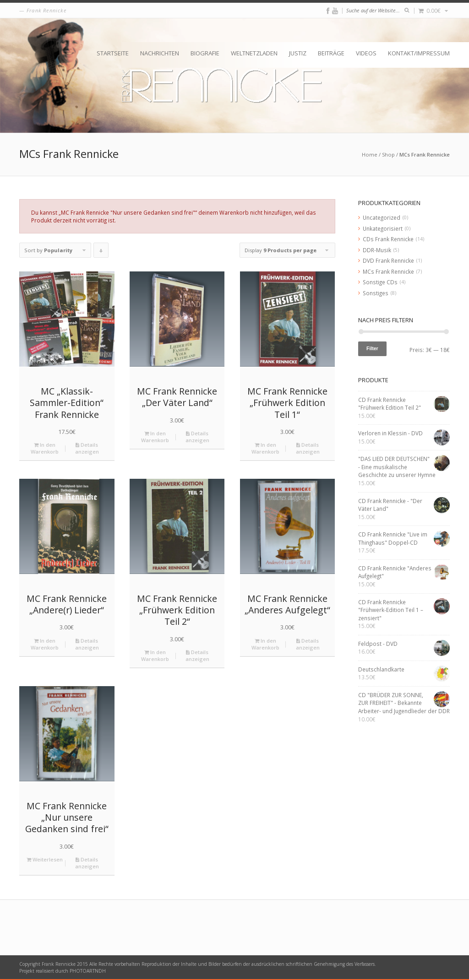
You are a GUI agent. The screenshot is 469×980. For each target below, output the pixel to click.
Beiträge (331, 53)
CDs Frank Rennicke (388, 239)
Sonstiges (376, 293)
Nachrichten (160, 53)
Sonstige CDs (380, 282)
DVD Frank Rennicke (388, 260)
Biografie (205, 53)
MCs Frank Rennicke (388, 271)
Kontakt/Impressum (419, 53)
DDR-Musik (377, 250)
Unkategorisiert (383, 228)
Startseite (113, 53)
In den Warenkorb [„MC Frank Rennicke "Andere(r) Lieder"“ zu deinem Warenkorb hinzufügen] (45, 644)
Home (370, 154)
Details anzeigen (87, 448)
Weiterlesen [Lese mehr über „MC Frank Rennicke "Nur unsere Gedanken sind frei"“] (45, 859)
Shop (388, 154)
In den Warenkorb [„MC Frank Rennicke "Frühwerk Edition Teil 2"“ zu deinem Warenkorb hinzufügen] (155, 655)
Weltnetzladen (254, 53)
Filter (372, 348)
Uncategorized (382, 217)
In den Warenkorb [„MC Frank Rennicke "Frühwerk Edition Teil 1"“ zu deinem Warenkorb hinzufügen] (265, 448)
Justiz (298, 53)
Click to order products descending (101, 252)
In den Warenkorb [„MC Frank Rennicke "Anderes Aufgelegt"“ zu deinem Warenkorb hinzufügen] (265, 644)
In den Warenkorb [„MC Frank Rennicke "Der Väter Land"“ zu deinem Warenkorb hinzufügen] (155, 437)
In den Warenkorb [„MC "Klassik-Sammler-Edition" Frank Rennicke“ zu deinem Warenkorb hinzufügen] (45, 448)
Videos (366, 53)
